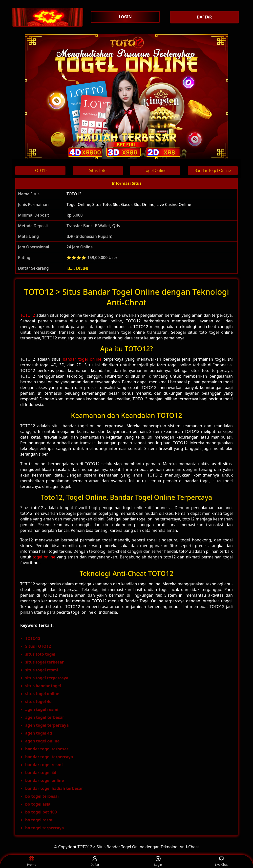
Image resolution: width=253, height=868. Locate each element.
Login (158, 861)
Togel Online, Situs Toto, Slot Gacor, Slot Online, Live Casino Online (129, 204)
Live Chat (221, 861)
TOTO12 (74, 194)
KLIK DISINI (77, 268)
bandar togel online (82, 359)
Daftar (95, 861)
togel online (44, 557)
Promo (32, 861)
